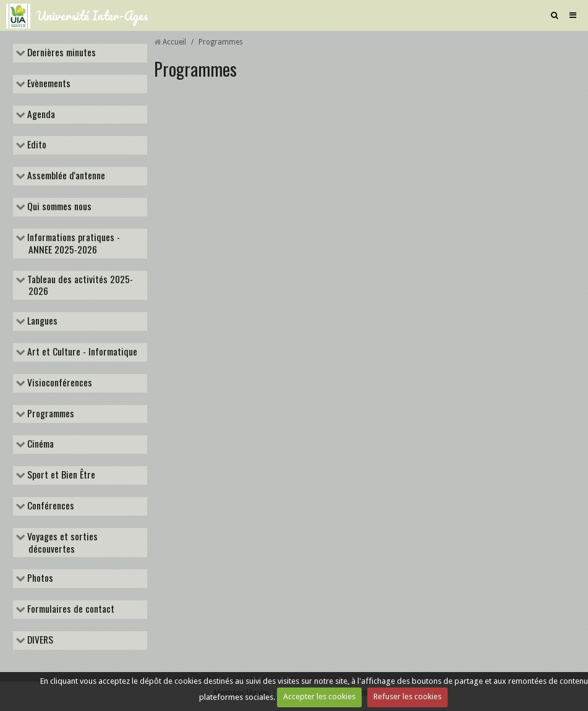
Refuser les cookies (407, 696)
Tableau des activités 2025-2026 (79, 286)
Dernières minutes (60, 53)
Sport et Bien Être (60, 475)
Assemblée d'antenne (65, 176)
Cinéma (39, 445)
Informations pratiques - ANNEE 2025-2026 (72, 244)
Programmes (49, 414)
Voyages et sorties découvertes (61, 543)
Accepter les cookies (319, 696)
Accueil (174, 42)
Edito (36, 145)
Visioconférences (58, 383)
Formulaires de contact (70, 610)
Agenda (40, 115)
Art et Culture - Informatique (81, 352)
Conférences (49, 506)
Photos (39, 579)
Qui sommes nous (58, 207)
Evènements (48, 84)
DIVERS (39, 641)
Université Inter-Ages (92, 15)
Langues (41, 321)
